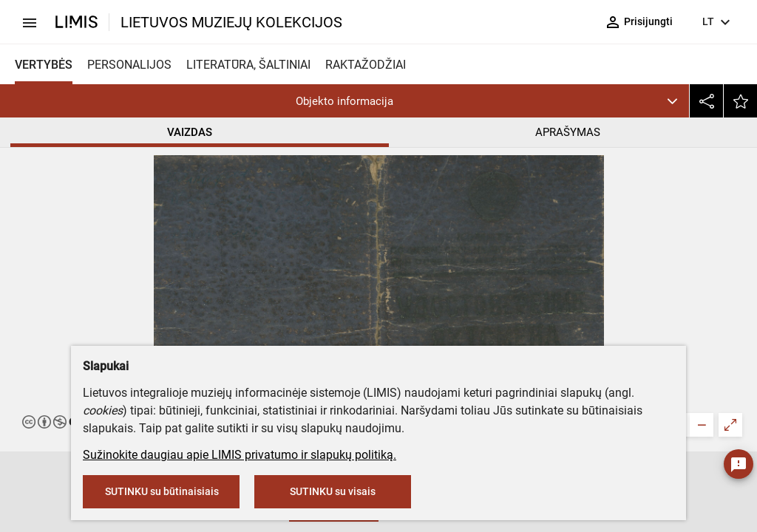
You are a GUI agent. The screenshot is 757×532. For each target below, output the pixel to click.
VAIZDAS (190, 132)
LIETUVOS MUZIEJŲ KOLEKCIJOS (231, 22)
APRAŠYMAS (568, 132)
